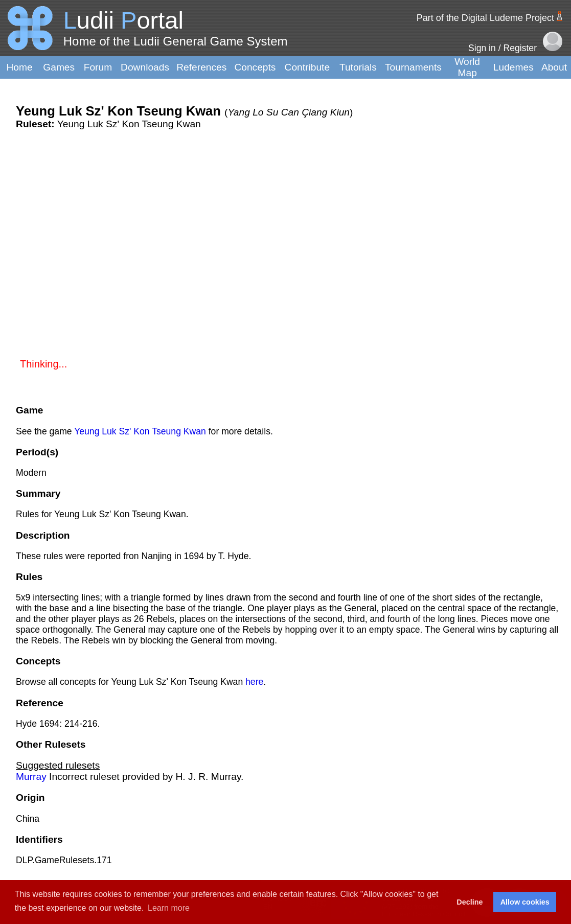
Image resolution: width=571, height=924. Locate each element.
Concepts (255, 67)
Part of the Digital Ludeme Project (485, 18)
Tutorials (358, 67)
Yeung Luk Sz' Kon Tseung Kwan (140, 431)
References (201, 67)
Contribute (307, 67)
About (554, 67)
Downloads (145, 67)
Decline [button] (470, 902)
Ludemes (513, 67)
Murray (31, 777)
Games (59, 67)
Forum (98, 67)
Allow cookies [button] (525, 902)
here (254, 682)
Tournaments (413, 67)
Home (20, 67)
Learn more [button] (169, 908)
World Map (467, 67)
